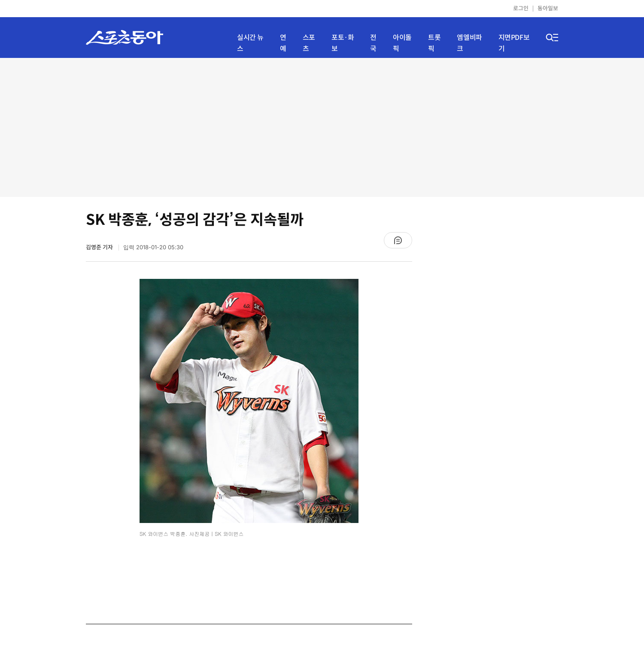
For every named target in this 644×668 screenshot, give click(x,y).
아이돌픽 (402, 43)
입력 (153, 247)
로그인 (521, 8)
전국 (373, 43)
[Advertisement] (322, 127)
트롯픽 (434, 43)
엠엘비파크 (469, 43)
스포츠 (309, 43)
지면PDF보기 (514, 43)
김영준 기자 (100, 247)
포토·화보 (343, 43)
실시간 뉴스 (250, 43)
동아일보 (548, 8)
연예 (283, 43)
